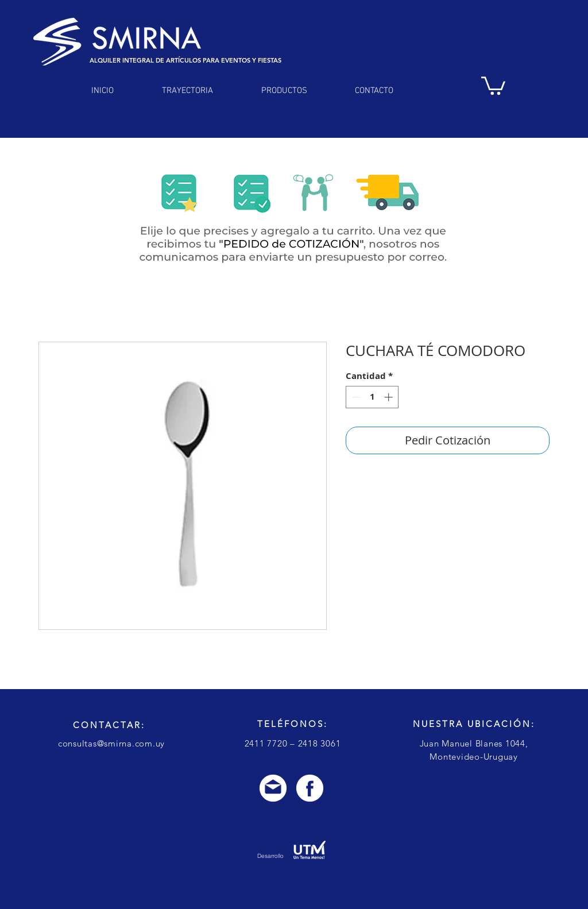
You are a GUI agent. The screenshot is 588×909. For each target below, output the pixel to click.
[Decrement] (355, 397)
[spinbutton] (372, 397)
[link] (493, 85)
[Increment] (390, 397)
